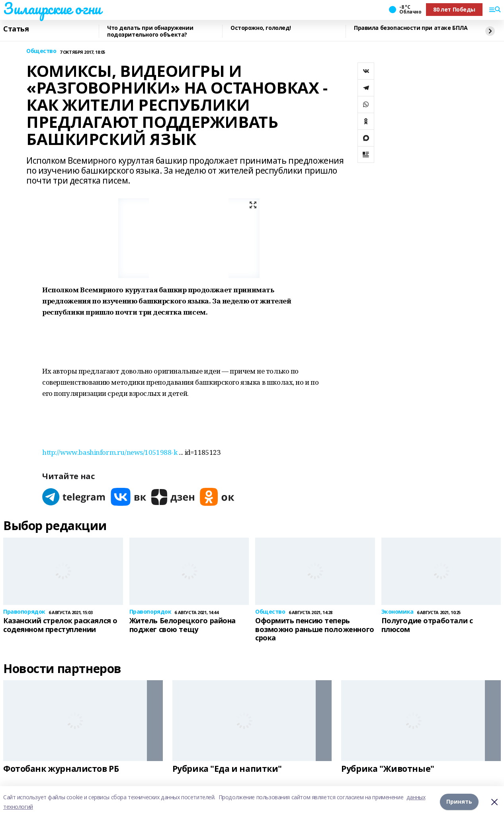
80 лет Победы (454, 9)
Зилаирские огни (52, 8)
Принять (459, 802)
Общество (41, 51)
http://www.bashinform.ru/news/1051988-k (110, 452)
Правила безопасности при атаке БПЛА (411, 28)
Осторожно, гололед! (261, 28)
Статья (16, 29)
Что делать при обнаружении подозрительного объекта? (150, 31)
